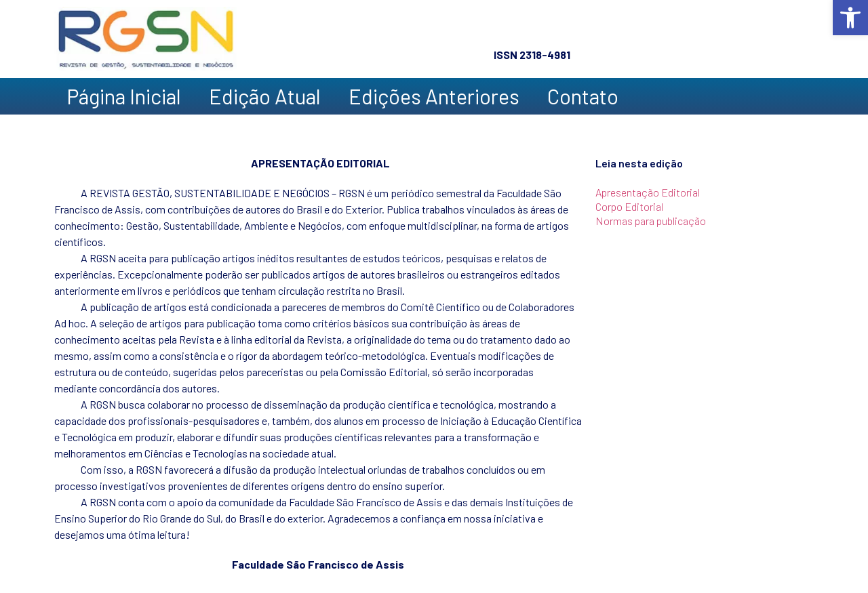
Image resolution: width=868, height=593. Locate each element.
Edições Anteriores (434, 96)
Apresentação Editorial (648, 192)
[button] (850, 18)
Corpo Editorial (629, 206)
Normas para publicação (651, 221)
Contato (583, 96)
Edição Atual (265, 96)
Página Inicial (124, 96)
